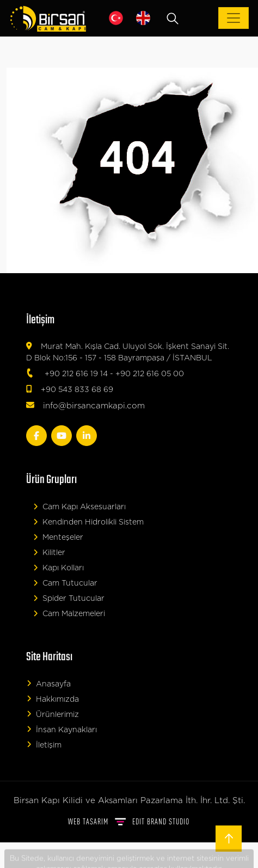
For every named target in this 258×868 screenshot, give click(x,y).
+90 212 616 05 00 (150, 374)
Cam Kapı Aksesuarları (79, 507)
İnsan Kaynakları (62, 729)
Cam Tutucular (65, 583)
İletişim (44, 745)
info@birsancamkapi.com (94, 406)
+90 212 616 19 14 (76, 374)
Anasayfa (49, 683)
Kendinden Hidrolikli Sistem (88, 522)
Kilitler (49, 553)
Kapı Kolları (59, 568)
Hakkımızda (53, 699)
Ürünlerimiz (53, 714)
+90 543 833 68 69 (77, 390)
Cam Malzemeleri (69, 614)
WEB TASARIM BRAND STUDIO (129, 821)
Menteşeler (58, 537)
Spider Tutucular (69, 598)
